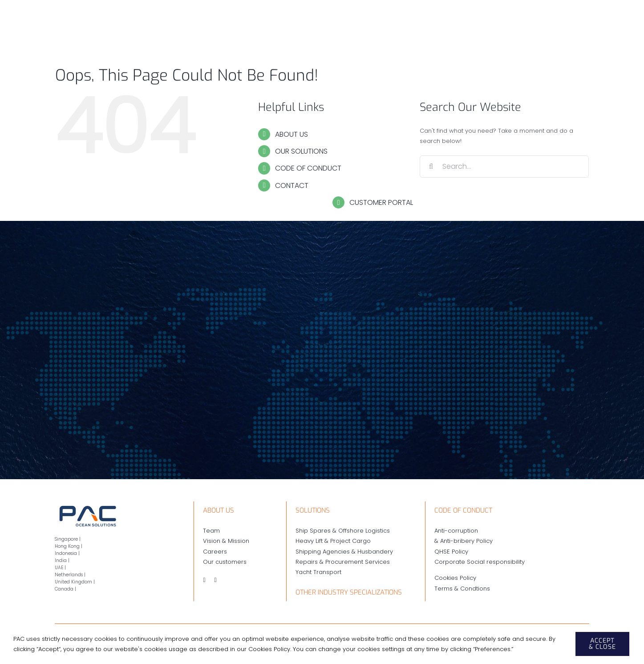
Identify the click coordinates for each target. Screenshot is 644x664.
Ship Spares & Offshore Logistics (343, 531)
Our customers (225, 562)
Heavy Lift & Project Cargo (333, 541)
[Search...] (504, 167)
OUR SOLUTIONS (301, 151)
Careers (215, 552)
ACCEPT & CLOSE (602, 644)
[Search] (431, 167)
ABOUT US (292, 134)
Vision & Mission (226, 541)
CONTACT (292, 185)
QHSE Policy (451, 552)
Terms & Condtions (462, 589)
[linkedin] (216, 580)
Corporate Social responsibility (480, 562)
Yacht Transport (318, 572)
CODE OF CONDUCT (308, 168)
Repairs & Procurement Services (343, 562)
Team (211, 531)
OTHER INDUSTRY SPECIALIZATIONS (349, 592)
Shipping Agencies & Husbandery (344, 552)
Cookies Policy (455, 578)
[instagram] (204, 580)
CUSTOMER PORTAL (381, 202)
